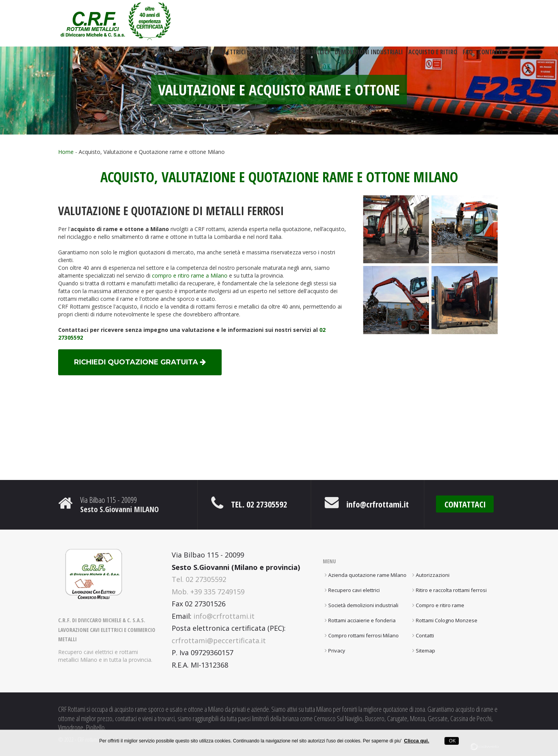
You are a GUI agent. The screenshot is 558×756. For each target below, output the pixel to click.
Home (66, 152)
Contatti (491, 55)
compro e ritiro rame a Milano (190, 275)
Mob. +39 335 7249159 (208, 592)
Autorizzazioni (433, 575)
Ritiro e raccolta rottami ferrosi (451, 590)
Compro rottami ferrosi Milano (363, 635)
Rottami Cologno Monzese (447, 620)
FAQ (468, 55)
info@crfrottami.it (378, 504)
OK (452, 741)
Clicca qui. (417, 741)
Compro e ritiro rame (440, 605)
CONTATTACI (465, 504)
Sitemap (425, 651)
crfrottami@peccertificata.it (219, 640)
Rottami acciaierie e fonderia (362, 620)
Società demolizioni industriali (363, 605)
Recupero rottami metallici (290, 55)
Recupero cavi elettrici (214, 55)
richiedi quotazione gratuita (140, 362)
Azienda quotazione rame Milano (367, 575)
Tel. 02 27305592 (259, 504)
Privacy (337, 651)
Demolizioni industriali (369, 55)
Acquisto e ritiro (433, 55)
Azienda (165, 55)
